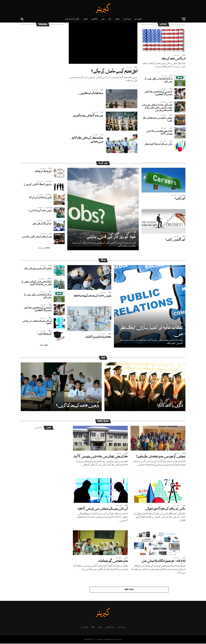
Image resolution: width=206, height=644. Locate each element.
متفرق (117, 19)
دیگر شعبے (94, 19)
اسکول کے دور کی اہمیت (72, 19)
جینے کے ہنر (127, 19)
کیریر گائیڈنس (109, 628)
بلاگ (93, 628)
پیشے (103, 19)
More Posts (129, 590)
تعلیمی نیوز (138, 19)
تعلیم (100, 628)
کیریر (110, 19)
